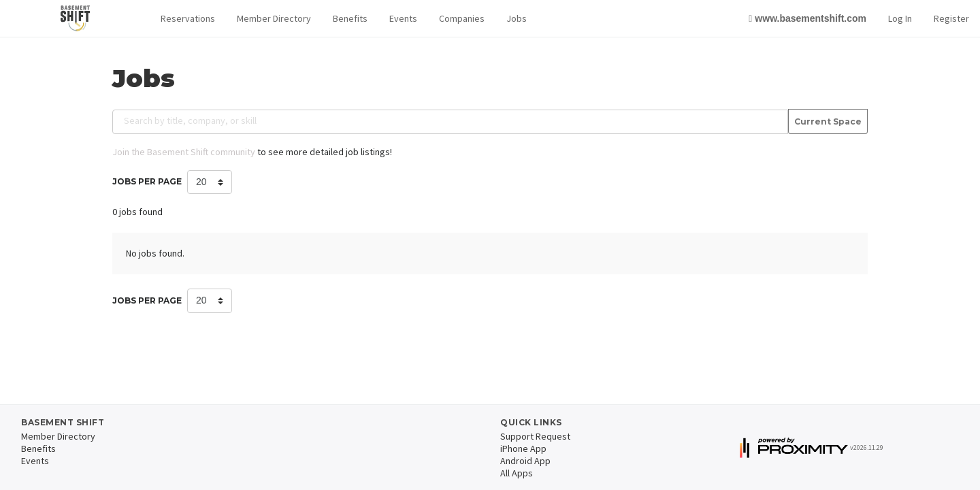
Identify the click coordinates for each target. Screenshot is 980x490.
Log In (900, 18)
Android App (525, 461)
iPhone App (523, 448)
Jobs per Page (147, 181)
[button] (188, 19)
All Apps (517, 473)
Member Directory (274, 18)
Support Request (535, 436)
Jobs (517, 18)
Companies (462, 18)
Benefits (350, 18)
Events (403, 18)
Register (951, 18)
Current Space (828, 122)
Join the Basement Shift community (184, 152)
